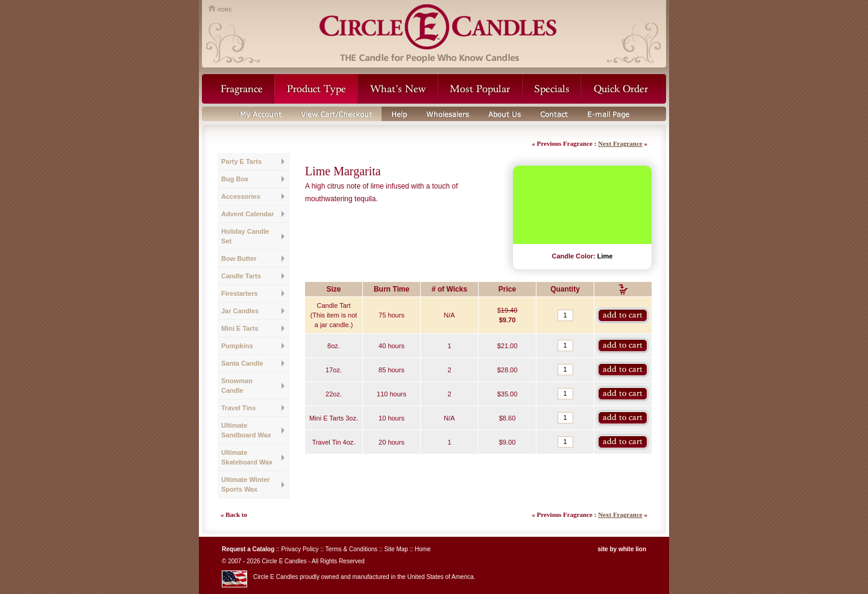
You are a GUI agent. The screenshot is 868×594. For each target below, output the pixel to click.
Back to (236, 514)
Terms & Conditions (352, 549)
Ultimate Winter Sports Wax (246, 484)
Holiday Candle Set (245, 236)
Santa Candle (242, 363)
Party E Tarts (241, 161)
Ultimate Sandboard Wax (246, 430)
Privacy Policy (300, 549)
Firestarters (240, 293)
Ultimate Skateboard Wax (247, 457)
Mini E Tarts (240, 328)
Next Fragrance (620, 143)
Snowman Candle (237, 386)
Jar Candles (240, 311)
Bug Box (235, 179)
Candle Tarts (241, 276)
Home (423, 549)
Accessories (241, 196)
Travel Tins (238, 408)
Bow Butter (239, 258)
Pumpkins (237, 346)
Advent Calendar (247, 214)
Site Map (396, 549)
